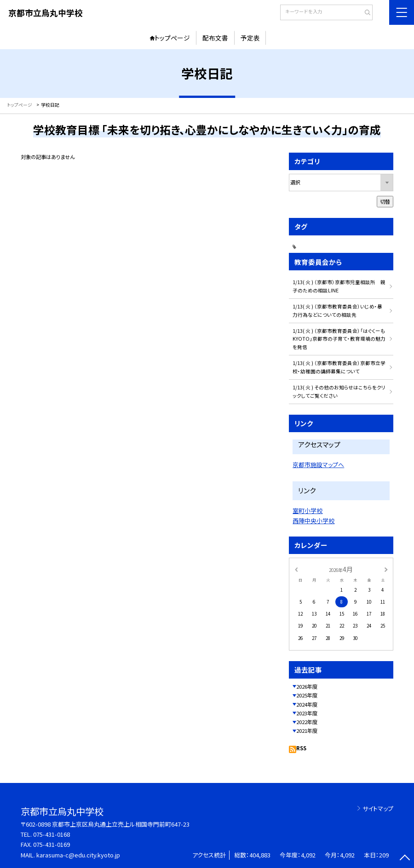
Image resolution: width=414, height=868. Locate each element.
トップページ (172, 38)
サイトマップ (378, 808)
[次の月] (386, 569)
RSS (301, 748)
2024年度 (307, 704)
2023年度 (307, 713)
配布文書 (215, 38)
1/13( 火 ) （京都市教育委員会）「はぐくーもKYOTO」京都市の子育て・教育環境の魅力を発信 (339, 339)
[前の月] (296, 569)
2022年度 (307, 722)
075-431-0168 (52, 834)
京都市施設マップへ (318, 465)
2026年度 (307, 686)
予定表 (250, 38)
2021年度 (307, 731)
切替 (385, 201)
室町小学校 (308, 511)
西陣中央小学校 (313, 521)
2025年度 (307, 695)
